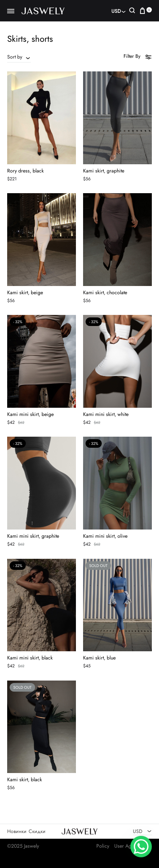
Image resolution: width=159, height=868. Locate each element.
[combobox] (19, 57)
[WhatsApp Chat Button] (141, 847)
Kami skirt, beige (25, 292)
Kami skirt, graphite (104, 171)
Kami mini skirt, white (106, 414)
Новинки (17, 831)
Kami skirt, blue (99, 658)
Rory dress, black (25, 171)
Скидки (37, 831)
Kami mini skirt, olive (105, 536)
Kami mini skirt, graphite (33, 536)
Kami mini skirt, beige (30, 414)
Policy (103, 846)
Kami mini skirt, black (30, 658)
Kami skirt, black (25, 779)
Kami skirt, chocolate (105, 292)
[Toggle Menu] (11, 11)
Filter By (138, 56)
